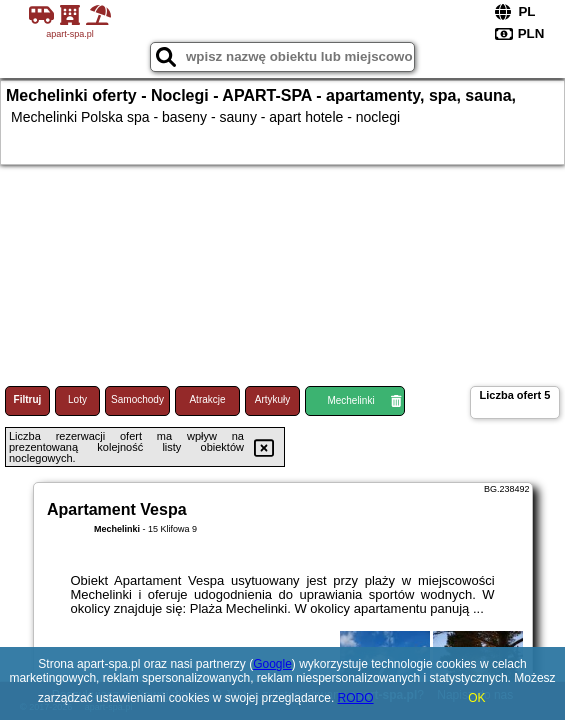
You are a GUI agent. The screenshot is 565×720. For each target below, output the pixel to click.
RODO (356, 698)
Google (272, 664)
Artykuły (273, 399)
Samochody (137, 399)
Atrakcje (207, 399)
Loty (77, 399)
